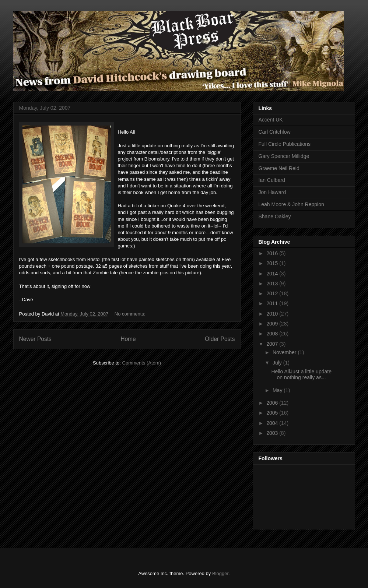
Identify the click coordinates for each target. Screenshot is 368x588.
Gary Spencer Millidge (284, 156)
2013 (273, 284)
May (278, 390)
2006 (273, 403)
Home (128, 339)
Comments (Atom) (142, 363)
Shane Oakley (275, 216)
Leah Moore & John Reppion (291, 204)
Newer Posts (35, 339)
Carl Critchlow (275, 132)
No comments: (131, 314)
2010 (273, 314)
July (278, 363)
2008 (273, 334)
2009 (273, 324)
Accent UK (271, 120)
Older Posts (220, 339)
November (285, 352)
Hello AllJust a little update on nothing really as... (301, 375)
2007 (273, 344)
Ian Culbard (272, 180)
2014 (273, 274)
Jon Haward (272, 192)
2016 (273, 253)
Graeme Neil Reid (279, 168)
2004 (273, 423)
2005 (273, 413)
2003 (273, 433)
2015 (273, 263)
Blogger (220, 573)
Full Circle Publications (285, 144)
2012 (273, 293)
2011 (273, 303)
